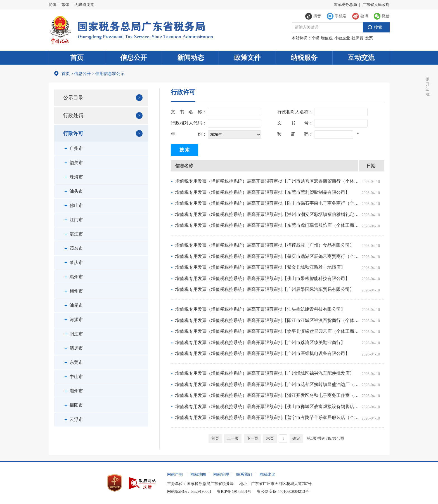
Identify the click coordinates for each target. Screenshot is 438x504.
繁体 (65, 5)
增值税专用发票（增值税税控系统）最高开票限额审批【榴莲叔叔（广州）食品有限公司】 (265, 245)
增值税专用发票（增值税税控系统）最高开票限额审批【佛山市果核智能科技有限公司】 (262, 278)
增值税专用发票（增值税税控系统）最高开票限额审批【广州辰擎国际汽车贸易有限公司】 (265, 289)
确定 (296, 438)
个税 (315, 38)
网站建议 (267, 474)
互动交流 (361, 58)
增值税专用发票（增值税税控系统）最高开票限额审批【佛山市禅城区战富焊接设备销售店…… (267, 407)
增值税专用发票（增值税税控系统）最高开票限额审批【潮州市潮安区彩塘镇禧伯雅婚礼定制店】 (267, 214)
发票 (369, 38)
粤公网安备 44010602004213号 (283, 492)
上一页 (233, 438)
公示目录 (73, 98)
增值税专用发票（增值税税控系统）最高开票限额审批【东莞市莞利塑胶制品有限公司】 (262, 192)
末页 (270, 438)
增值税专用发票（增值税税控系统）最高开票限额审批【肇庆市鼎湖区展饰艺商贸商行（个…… (267, 256)
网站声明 (175, 474)
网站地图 (198, 474)
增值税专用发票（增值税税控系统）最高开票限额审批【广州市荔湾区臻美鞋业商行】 (260, 342)
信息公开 (134, 58)
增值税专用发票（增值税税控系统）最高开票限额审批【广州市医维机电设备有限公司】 (262, 353)
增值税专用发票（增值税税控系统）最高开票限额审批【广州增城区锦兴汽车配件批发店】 (265, 373)
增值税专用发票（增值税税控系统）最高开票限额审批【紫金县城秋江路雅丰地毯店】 (260, 267)
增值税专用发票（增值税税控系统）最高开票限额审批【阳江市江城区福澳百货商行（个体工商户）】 (267, 320)
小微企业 (342, 38)
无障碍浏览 (84, 5)
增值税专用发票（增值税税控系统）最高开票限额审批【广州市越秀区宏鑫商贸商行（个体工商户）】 (267, 181)
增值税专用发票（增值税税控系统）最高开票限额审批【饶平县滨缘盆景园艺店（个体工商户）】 (267, 331)
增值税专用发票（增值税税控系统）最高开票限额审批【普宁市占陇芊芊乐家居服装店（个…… (267, 417)
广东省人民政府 (376, 5)
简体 (53, 5)
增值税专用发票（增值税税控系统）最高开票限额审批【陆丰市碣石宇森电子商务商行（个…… (267, 203)
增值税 (327, 38)
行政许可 (73, 133)
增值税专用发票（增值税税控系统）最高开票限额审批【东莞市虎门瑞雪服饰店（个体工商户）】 (267, 225)
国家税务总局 (345, 5)
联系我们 (244, 474)
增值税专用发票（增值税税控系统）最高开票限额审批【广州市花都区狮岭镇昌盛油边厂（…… (267, 384)
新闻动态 (191, 58)
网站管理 (221, 474)
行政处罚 (73, 116)
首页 (77, 58)
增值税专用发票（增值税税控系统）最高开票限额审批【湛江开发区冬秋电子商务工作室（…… (267, 395)
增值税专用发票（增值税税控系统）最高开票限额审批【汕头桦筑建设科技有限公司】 (260, 309)
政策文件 (247, 58)
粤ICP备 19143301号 (234, 492)
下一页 (252, 438)
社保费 (357, 38)
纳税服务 (304, 58)
